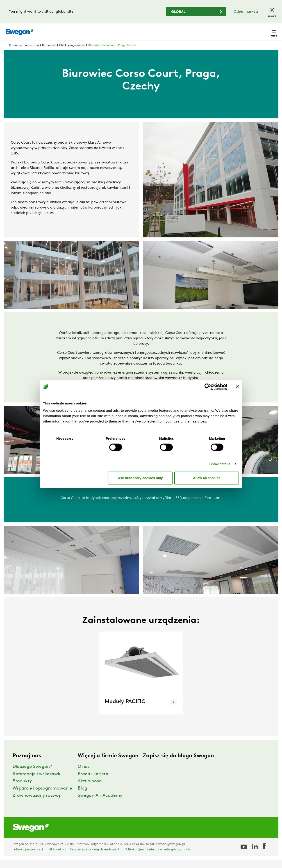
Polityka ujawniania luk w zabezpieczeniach (157, 858)
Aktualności (90, 790)
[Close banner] (237, 387)
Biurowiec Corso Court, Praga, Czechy (112, 54)
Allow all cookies (207, 478)
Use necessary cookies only (140, 478)
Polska (245, 30)
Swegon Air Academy (100, 804)
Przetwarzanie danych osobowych (95, 858)
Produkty (22, 790)
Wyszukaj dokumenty (195, 30)
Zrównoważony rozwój (36, 804)
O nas (84, 775)
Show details (220, 464)
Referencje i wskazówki (24, 54)
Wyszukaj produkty (152, 30)
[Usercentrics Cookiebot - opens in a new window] (208, 387)
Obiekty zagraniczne (72, 54)
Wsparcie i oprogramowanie (42, 797)
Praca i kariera (93, 782)
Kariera (226, 30)
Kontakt (266, 30)
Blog (82, 797)
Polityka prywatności (28, 858)
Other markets (246, 12)
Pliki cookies (57, 858)
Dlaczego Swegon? (32, 775)
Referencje (49, 54)
